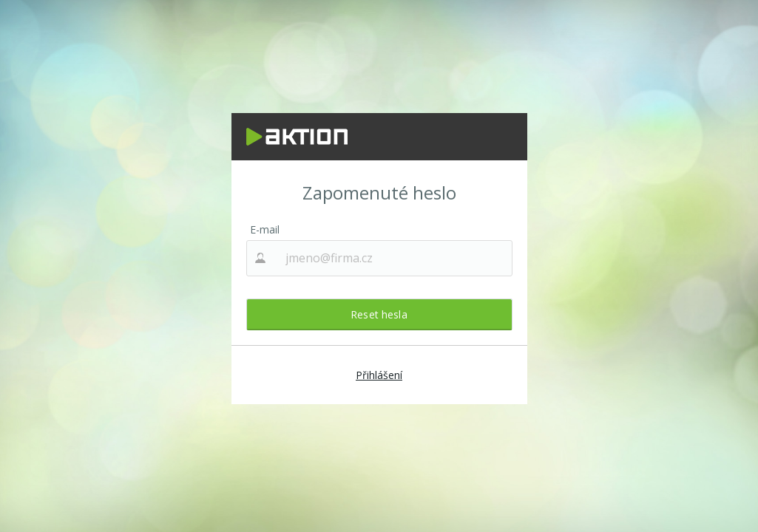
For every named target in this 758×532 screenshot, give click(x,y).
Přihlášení (379, 375)
